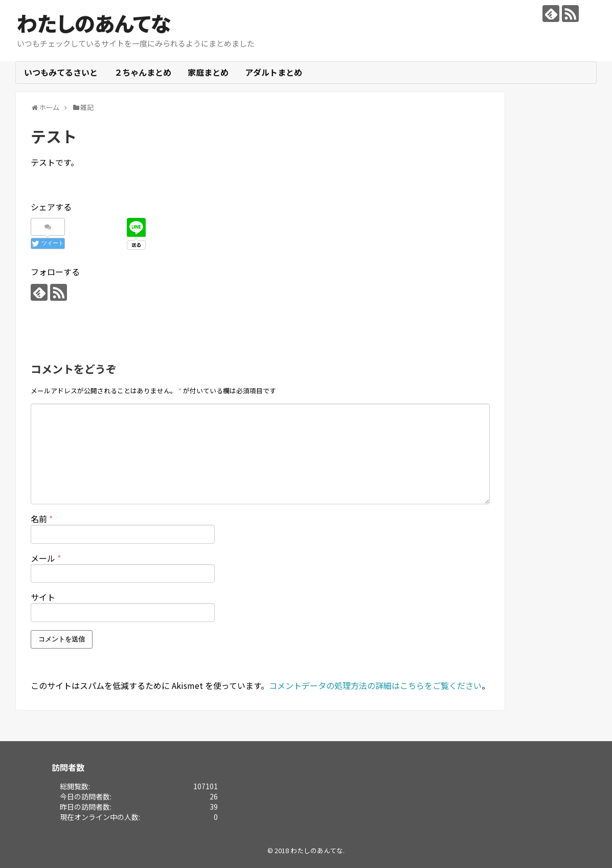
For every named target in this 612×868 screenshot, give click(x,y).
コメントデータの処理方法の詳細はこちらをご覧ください (375, 685)
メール (46, 558)
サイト (43, 597)
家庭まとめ (208, 72)
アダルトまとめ (274, 72)
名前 (42, 519)
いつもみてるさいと (61, 72)
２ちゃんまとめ (143, 72)
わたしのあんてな (94, 23)
